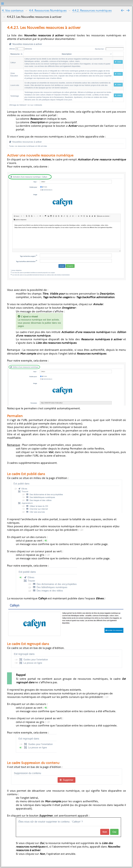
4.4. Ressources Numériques (48, 10)
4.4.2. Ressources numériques (92, 10)
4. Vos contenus (13, 10)
